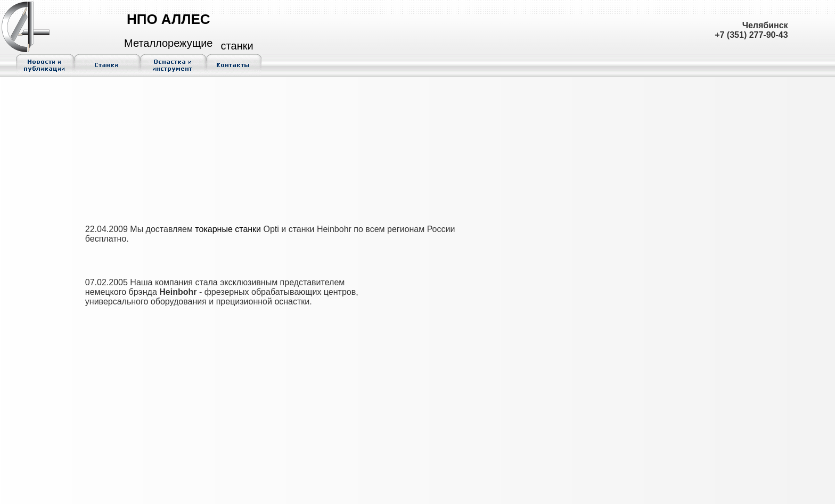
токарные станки (228, 229)
